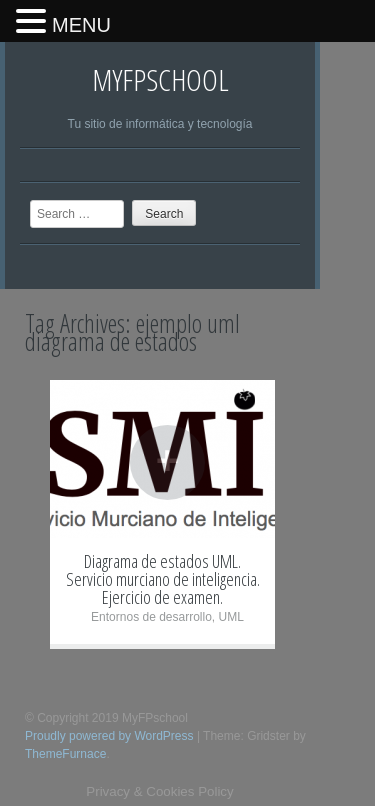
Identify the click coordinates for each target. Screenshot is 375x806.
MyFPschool (160, 79)
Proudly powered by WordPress (109, 736)
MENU (81, 25)
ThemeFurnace (65, 754)
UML (231, 617)
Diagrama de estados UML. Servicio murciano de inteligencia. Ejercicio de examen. (163, 579)
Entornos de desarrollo (151, 617)
